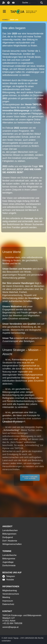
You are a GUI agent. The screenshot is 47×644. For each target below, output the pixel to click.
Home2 (5, 20)
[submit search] (42, 3)
